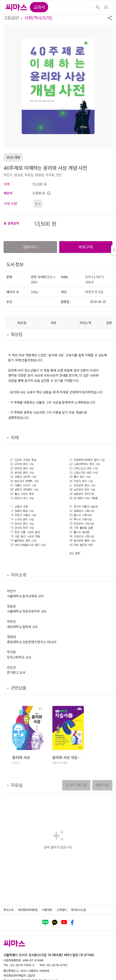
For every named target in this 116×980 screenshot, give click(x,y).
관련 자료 (102, 785)
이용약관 (47, 910)
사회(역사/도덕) (38, 18)
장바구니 (30, 247)
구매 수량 (10, 204)
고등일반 (11, 18)
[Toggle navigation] (106, 7)
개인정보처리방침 (28, 910)
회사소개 (8, 910)
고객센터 (62, 910)
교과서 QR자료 (76, 785)
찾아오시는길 (78, 910)
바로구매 (86, 247)
